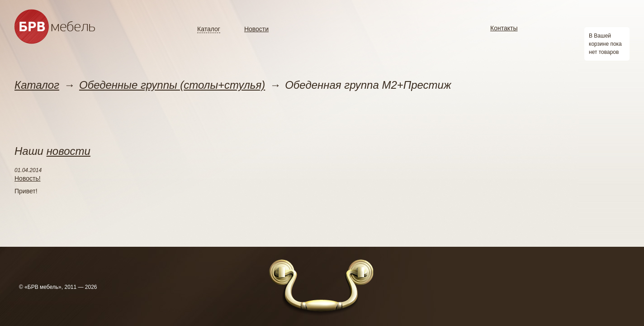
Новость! (28, 178)
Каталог (209, 29)
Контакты (504, 28)
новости (69, 151)
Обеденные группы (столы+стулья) (172, 85)
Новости (256, 29)
